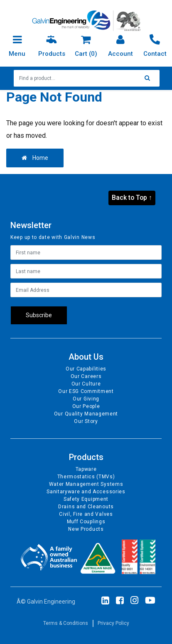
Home (35, 158)
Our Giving (86, 399)
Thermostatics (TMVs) (86, 477)
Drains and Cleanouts (86, 507)
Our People (86, 406)
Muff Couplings (86, 522)
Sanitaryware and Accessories (86, 492)
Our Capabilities (86, 369)
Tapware (86, 469)
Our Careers (86, 376)
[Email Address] (86, 290)
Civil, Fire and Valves (86, 514)
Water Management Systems (86, 484)
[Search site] (150, 78)
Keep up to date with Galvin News (53, 237)
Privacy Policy (113, 623)
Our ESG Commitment (86, 391)
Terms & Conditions (66, 623)
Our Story (86, 421)
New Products (86, 529)
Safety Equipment (86, 499)
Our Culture (86, 384)
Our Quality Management (86, 414)
